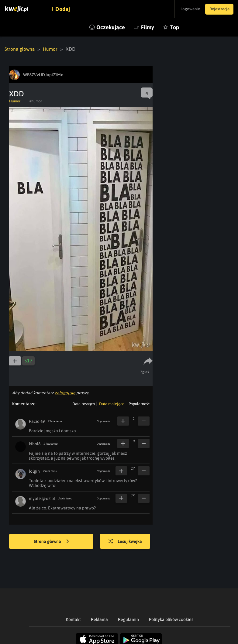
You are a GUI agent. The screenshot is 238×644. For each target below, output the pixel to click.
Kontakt (73, 619)
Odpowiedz (103, 421)
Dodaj (64, 9)
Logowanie (186, 9)
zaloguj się (65, 392)
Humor (52, 49)
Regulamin (128, 619)
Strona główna (20, 49)
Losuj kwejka (128, 541)
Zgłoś (145, 372)
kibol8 (35, 444)
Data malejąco (112, 404)
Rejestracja (218, 9)
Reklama (99, 619)
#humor (36, 101)
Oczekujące (111, 27)
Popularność (139, 404)
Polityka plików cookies (171, 619)
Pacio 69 (37, 421)
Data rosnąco (84, 404)
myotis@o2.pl (42, 498)
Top (175, 27)
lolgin (34, 471)
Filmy (148, 27)
